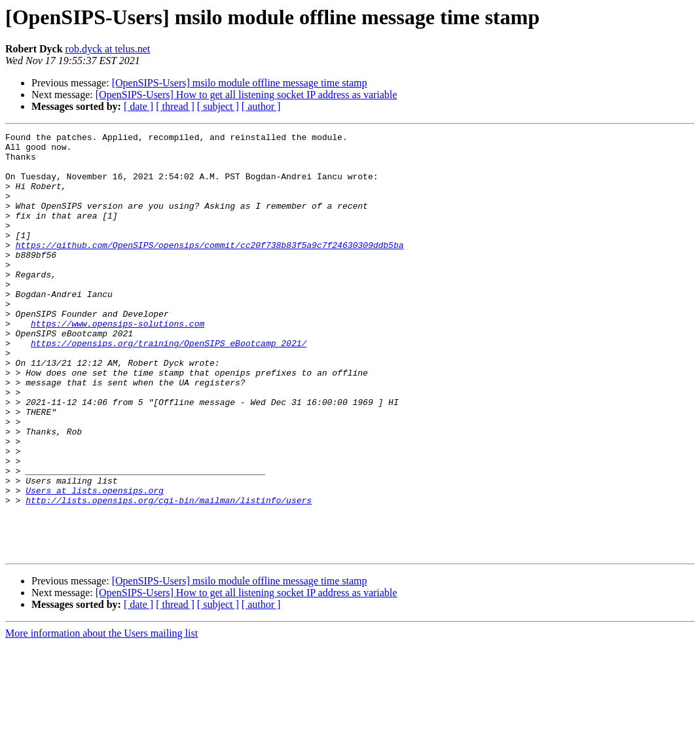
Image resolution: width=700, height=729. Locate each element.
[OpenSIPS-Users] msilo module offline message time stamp (240, 83)
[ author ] (261, 106)
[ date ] (138, 106)
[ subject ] (218, 106)
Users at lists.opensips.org (95, 563)
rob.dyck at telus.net (108, 49)
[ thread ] (175, 106)
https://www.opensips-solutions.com (118, 363)
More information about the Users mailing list (101, 718)
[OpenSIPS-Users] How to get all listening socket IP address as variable (247, 95)
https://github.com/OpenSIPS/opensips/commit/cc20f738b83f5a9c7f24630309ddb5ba (210, 268)
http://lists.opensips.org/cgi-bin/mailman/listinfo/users (169, 575)
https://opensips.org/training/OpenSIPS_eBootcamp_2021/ (169, 386)
